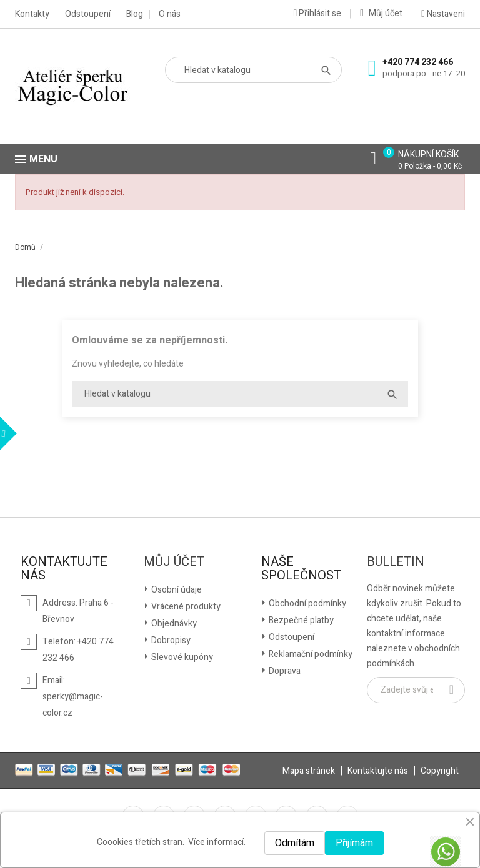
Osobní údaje (176, 590)
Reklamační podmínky (310, 654)
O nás (170, 14)
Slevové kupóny (181, 657)
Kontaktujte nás (378, 771)
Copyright (440, 771)
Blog (135, 14)
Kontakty (32, 14)
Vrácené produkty (185, 607)
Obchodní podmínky (307, 604)
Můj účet (174, 562)
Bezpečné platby (300, 620)
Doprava (284, 671)
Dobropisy (170, 640)
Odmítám (295, 843)
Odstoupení (88, 14)
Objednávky (173, 624)
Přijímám (354, 843)
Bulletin (396, 562)
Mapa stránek (309, 771)
